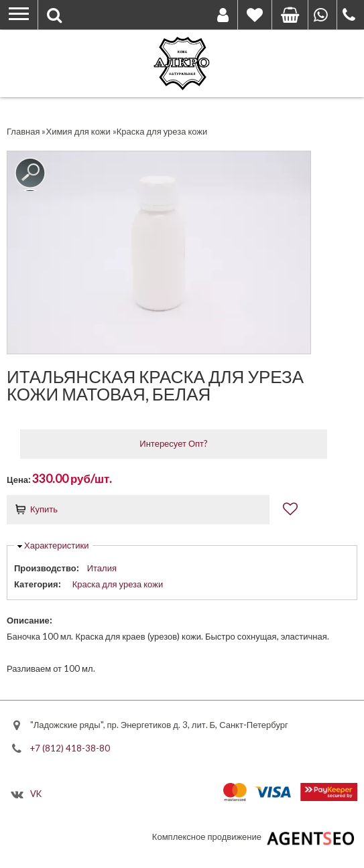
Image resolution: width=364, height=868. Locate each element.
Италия (102, 568)
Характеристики (56, 545)
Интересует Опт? (174, 443)
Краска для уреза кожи (118, 584)
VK (36, 794)
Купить (44, 509)
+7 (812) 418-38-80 (70, 747)
